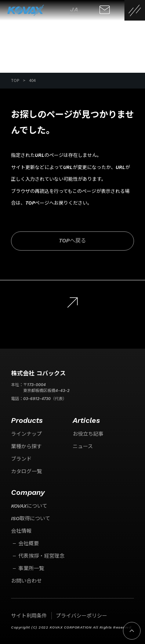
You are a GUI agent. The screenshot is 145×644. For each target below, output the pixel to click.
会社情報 (21, 531)
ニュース (83, 446)
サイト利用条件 (29, 616)
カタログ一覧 (26, 471)
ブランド (21, 459)
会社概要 (29, 543)
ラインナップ (26, 434)
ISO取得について (31, 518)
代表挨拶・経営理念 (41, 556)
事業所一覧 (31, 568)
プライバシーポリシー (81, 616)
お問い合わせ (26, 581)
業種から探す (26, 446)
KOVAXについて (29, 506)
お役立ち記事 (88, 434)
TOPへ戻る (72, 241)
